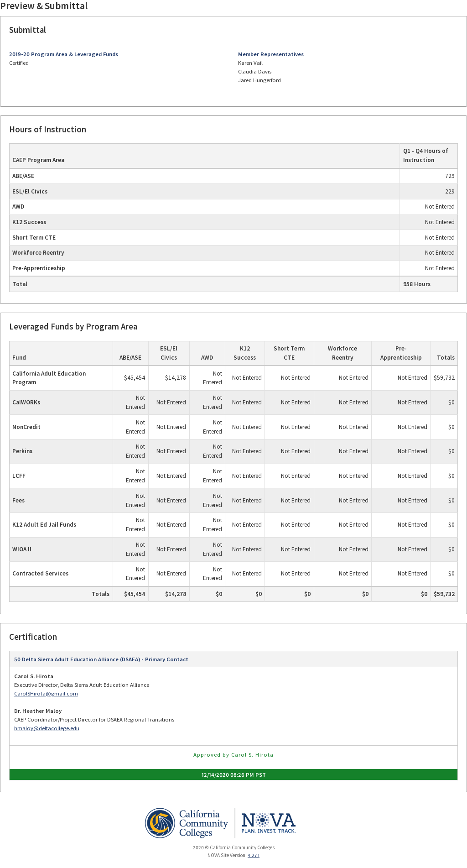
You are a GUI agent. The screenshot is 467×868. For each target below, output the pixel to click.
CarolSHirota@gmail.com (46, 693)
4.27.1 (254, 855)
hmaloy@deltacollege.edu (47, 728)
